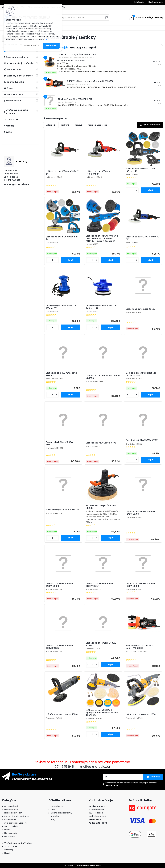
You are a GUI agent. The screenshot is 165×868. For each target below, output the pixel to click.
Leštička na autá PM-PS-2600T (141, 714)
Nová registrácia (156, 2)
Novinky (8, 132)
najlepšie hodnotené (97, 125)
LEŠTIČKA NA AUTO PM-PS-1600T (62, 714)
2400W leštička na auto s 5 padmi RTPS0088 (140, 647)
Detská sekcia (13, 101)
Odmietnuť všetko (31, 46)
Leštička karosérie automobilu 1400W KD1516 (141, 585)
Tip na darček (11, 119)
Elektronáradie (13, 51)
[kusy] (132, 190)
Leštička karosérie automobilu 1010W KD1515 (61, 647)
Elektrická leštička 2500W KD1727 (142, 440)
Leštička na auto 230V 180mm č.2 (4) (143, 238)
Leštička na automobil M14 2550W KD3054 (103, 377)
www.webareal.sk (93, 865)
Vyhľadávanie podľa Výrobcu (16, 112)
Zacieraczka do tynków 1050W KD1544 (101, 507)
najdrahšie (66, 125)
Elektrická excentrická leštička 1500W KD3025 (141, 374)
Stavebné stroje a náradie (19, 63)
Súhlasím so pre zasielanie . (131, 784)
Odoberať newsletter (32, 779)
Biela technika (13, 69)
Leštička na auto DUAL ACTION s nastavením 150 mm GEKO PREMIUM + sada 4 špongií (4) (102, 238)
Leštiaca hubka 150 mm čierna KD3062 (61, 374)
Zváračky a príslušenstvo (18, 76)
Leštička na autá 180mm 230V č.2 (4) (63, 173)
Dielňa (9, 88)
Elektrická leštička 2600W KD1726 (62, 510)
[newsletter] (153, 777)
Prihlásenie (139, 2)
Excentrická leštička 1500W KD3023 (59, 443)
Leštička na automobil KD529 (141, 309)
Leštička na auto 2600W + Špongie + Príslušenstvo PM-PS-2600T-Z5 (102, 713)
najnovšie (79, 125)
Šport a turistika (14, 82)
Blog (64, 7)
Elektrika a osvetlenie (16, 57)
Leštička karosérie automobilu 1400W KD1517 (101, 585)
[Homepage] (3, 7)
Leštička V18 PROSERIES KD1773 (101, 443)
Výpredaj (9, 126)
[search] (106, 18)
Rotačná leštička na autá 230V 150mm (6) (62, 307)
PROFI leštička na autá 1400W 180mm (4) (141, 170)
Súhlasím (51, 46)
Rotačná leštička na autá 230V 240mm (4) (102, 307)
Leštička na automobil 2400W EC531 (101, 644)
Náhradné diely (13, 94)
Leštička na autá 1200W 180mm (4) (62, 238)
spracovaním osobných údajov (131, 783)
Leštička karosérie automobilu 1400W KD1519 (141, 513)
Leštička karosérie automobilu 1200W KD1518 (61, 585)
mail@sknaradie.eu (18, 184)
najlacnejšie (51, 125)
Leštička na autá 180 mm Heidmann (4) (99, 173)
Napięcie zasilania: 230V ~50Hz (71, 60)
